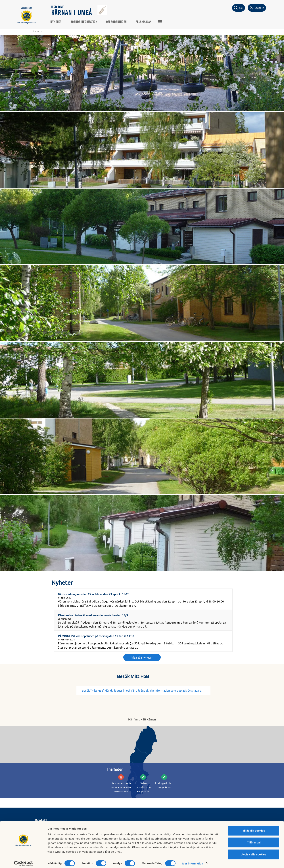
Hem (36, 31)
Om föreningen (118, 22)
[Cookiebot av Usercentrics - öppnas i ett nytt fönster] (23, 861)
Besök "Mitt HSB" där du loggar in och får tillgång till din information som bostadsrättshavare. (143, 690)
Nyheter (57, 22)
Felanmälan (145, 22)
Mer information (193, 861)
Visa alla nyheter (142, 657)
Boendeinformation (85, 22)
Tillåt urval (254, 840)
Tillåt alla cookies (254, 828)
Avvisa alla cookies (254, 852)
